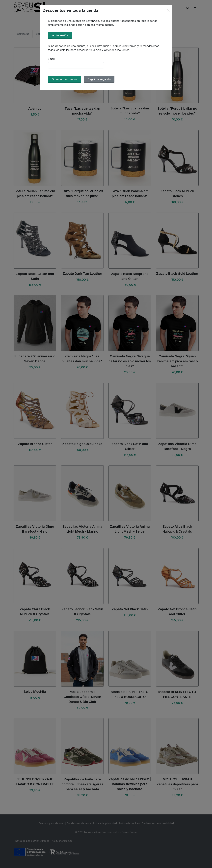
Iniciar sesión (60, 35)
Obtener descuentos (65, 79)
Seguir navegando (99, 79)
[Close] (168, 10)
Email (51, 59)
